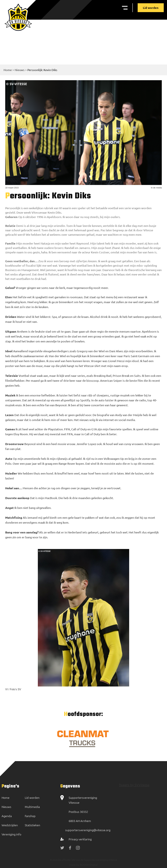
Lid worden (151, 8)
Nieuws (20, 70)
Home (8, 70)
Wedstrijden (10, 825)
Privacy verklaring (80, 839)
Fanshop (30, 816)
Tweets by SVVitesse (134, 785)
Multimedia (32, 807)
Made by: (74, 865)
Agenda (7, 816)
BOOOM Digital (88, 865)
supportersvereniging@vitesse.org (88, 830)
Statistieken (32, 825)
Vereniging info (11, 834)
